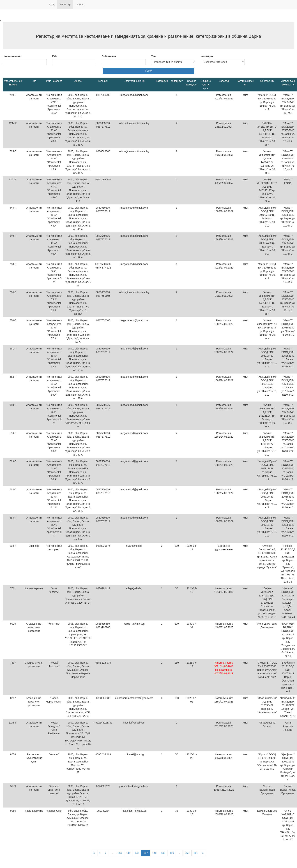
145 (128, 853)
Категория (207, 56)
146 (137, 853)
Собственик (109, 56)
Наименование (12, 56)
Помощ (80, 4)
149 (163, 853)
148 (154, 853)
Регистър (65, 4)
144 (120, 853)
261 (196, 853)
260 (187, 853)
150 (172, 853)
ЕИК (55, 56)
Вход (52, 4)
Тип (153, 56)
